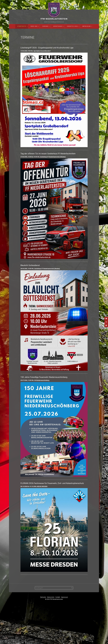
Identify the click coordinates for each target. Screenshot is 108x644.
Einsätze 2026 (72, 26)
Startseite (22, 26)
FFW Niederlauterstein (54, 19)
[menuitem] (22, 26)
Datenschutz (51, 637)
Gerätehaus (58, 26)
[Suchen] (72, 628)
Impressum (86, 26)
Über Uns (34, 26)
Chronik (45, 26)
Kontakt (58, 637)
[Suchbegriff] (54, 628)
